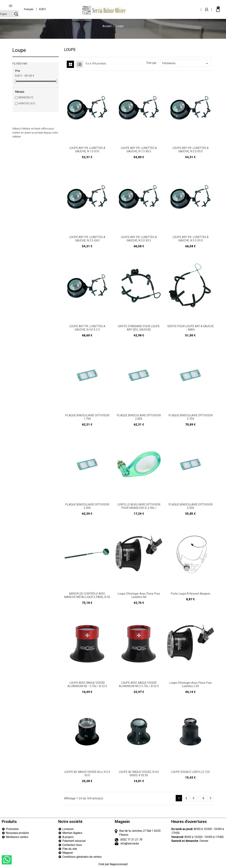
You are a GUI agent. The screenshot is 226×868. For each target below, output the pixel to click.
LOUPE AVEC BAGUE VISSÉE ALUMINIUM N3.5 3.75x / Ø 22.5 (139, 685)
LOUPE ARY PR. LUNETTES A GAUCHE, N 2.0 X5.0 (191, 150)
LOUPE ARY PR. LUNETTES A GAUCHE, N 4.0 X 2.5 (87, 328)
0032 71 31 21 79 (131, 840)
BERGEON (26, 97)
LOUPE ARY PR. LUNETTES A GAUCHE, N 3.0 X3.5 (139, 239)
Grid (70, 64)
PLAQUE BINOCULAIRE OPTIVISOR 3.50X (191, 506)
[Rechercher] (179, 7)
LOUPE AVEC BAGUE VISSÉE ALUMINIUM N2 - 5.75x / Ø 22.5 (87, 685)
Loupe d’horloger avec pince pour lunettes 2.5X (191, 685)
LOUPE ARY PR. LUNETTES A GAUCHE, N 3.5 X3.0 (191, 239)
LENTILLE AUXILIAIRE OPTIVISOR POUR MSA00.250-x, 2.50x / (139, 506)
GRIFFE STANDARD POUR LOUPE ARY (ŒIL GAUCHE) (139, 328)
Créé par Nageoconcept (113, 864)
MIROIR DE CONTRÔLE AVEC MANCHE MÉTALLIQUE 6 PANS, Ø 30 (87, 595)
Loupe (19, 50)
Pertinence (186, 63)
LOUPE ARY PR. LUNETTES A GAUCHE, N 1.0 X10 (87, 150)
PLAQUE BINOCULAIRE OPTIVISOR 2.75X (191, 417)
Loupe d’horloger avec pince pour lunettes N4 (139, 595)
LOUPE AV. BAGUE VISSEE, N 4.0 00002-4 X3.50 (139, 774)
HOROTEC (27, 103)
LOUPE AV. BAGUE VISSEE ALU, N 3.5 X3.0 (87, 774)
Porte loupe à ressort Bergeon (191, 594)
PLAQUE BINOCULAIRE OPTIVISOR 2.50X (87, 506)
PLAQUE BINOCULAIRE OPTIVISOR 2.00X (139, 417)
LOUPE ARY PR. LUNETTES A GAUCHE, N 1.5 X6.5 (139, 150)
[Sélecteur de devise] (43, 7)
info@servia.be (130, 844)
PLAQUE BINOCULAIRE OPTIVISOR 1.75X (87, 417)
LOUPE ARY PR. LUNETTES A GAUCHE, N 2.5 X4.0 (87, 239)
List (79, 64)
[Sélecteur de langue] (29, 7)
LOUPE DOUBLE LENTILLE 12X (190, 772)
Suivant (210, 798)
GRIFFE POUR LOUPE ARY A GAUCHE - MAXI (191, 328)
